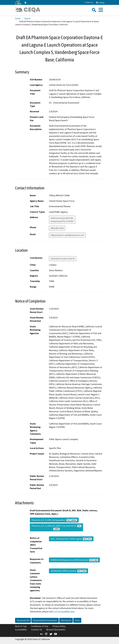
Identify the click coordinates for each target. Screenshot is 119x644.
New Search (66, 620)
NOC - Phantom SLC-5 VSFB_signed (71, 539)
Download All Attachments (45, 620)
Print (77, 620)
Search (27, 18)
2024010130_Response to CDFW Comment (74, 560)
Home (18, 18)
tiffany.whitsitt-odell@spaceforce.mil (67, 235)
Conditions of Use (40, 626)
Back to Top (21, 626)
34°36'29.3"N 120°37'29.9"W (63, 259)
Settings (100, 3)
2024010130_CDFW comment (69, 571)
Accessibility (21, 630)
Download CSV (23, 620)
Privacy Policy (59, 626)
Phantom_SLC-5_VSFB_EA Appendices (54, 520)
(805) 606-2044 (57, 228)
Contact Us (89, 2)
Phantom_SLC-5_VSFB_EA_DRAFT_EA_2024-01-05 (56, 527)
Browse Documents (56, 630)
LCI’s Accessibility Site (64, 612)
